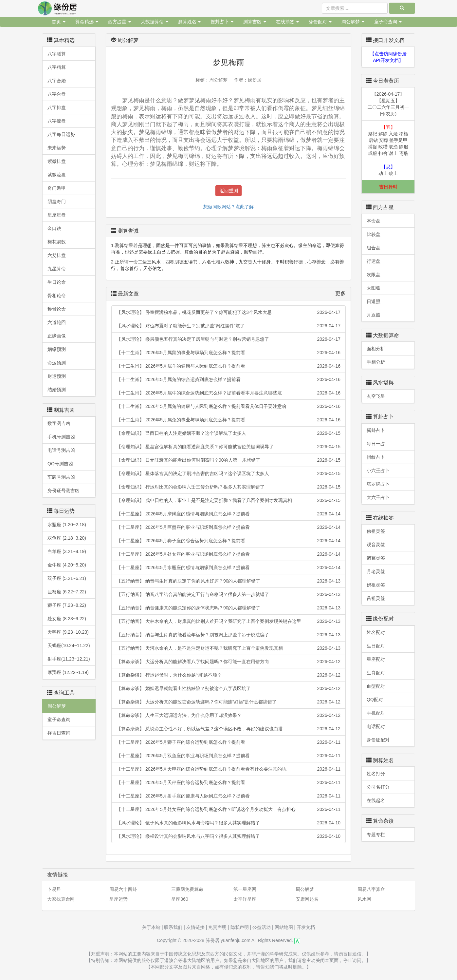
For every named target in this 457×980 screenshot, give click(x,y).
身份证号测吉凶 (64, 490)
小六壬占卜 (378, 471)
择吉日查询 (59, 733)
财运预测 (57, 376)
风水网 (364, 899)
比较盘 (374, 234)
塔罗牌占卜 (378, 484)
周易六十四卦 (123, 889)
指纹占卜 (376, 457)
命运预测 (57, 363)
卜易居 (54, 889)
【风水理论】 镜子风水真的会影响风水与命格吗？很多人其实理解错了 (228, 823)
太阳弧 (374, 288)
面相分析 (376, 349)
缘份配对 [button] (320, 22)
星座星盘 (57, 215)
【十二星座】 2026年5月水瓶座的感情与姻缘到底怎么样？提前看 (228, 567)
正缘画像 (57, 336)
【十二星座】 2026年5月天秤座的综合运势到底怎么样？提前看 (228, 782)
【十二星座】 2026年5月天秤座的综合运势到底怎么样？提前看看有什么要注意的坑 (228, 769)
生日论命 (57, 282)
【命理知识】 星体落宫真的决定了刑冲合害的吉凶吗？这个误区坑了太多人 (228, 473)
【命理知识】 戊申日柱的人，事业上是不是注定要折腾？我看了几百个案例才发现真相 (228, 500)
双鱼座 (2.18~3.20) (67, 538)
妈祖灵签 (376, 585)
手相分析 (376, 362)
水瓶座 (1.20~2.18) (67, 525)
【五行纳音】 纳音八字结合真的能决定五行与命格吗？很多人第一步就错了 (228, 594)
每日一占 (376, 444)
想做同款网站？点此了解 (228, 207)
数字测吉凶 (59, 423)
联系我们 (173, 927)
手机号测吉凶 (61, 437)
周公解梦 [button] (353, 22)
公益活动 (262, 927)
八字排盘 (57, 107)
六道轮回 (57, 322)
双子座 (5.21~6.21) (67, 578)
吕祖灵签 (376, 598)
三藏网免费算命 (187, 889)
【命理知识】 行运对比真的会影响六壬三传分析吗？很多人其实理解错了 (228, 487)
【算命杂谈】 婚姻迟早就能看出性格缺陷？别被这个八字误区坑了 (228, 688)
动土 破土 (388, 170)
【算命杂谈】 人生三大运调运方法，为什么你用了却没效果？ (228, 715)
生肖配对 (376, 673)
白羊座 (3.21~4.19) (67, 551)
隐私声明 (240, 927)
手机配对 (376, 713)
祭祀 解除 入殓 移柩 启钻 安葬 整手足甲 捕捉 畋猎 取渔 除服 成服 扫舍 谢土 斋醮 (388, 140)
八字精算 (57, 67)
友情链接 (195, 927)
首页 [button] (59, 22)
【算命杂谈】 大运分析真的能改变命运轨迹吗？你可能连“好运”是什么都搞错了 (228, 702)
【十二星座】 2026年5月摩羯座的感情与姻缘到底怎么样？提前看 (228, 514)
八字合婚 (57, 81)
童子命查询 (59, 720)
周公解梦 (57, 706)
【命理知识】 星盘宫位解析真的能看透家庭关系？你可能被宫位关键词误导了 (228, 447)
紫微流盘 (57, 175)
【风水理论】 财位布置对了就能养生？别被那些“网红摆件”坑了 (228, 326)
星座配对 (376, 659)
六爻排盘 (57, 255)
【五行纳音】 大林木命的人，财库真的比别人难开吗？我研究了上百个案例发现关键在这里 (228, 621)
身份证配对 (378, 740)
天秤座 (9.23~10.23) (68, 632)
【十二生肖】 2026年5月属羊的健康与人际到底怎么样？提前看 (228, 366)
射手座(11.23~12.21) (69, 659)
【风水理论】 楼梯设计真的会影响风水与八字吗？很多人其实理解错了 (228, 836)
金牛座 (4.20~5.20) (67, 565)
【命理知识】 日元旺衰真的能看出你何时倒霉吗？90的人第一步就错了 (228, 460)
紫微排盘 (57, 161)
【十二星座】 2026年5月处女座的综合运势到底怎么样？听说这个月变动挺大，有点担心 (228, 809)
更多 (340, 293)
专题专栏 (376, 835)
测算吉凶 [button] (255, 22)
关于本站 (151, 927)
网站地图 (284, 927)
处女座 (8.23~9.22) (67, 619)
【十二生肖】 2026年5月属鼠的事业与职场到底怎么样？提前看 (228, 353)
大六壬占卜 (378, 497)
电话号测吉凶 (61, 450)
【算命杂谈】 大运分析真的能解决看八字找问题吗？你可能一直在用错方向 (228, 662)
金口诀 (54, 228)
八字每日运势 (61, 134)
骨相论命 (57, 296)
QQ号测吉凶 (60, 464)
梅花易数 (57, 242)
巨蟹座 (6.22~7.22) (67, 592)
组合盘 (374, 248)
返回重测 (229, 191)
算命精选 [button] (87, 22)
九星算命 (57, 269)
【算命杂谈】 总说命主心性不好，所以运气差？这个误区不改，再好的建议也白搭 (228, 729)
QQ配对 (375, 700)
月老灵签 (376, 571)
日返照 (374, 301)
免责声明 (217, 927)
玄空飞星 (376, 396)
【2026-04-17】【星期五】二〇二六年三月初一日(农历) (388, 104)
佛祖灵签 (376, 531)
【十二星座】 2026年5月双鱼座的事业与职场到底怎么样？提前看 (228, 756)
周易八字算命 (371, 889)
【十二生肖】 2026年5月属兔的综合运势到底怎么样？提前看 (228, 379)
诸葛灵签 (376, 558)
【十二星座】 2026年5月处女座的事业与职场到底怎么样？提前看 (228, 554)
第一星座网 (245, 889)
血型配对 (376, 686)
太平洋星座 (245, 899)
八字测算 (57, 54)
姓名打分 (376, 774)
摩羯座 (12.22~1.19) (68, 672)
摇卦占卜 (376, 430)
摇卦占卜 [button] (222, 22)
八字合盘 (57, 94)
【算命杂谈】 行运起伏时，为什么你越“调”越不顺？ (228, 675)
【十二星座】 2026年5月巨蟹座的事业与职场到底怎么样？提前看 (228, 527)
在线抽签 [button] (287, 22)
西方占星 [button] (119, 22)
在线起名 (376, 800)
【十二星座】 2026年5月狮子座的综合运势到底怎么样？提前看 (228, 541)
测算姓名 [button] (190, 22)
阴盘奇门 (57, 202)
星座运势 (119, 899)
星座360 (180, 899)
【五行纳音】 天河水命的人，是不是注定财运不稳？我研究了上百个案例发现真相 (228, 648)
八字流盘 (57, 121)
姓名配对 (376, 632)
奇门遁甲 (57, 188)
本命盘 (374, 221)
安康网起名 (307, 899)
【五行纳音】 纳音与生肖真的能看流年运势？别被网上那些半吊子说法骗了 (228, 635)
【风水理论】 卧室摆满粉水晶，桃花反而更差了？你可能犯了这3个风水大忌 (228, 312)
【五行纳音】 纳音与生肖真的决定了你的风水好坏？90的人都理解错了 (228, 581)
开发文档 (306, 927)
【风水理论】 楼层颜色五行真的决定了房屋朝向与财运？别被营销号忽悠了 (228, 339)
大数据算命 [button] (155, 22)
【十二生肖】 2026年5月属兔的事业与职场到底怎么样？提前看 (228, 420)
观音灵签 (376, 545)
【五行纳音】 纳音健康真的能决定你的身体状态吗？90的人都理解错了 (228, 608)
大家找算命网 (61, 899)
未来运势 (57, 148)
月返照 (374, 315)
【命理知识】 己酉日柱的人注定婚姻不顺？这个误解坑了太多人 (228, 433)
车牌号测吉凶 (61, 477)
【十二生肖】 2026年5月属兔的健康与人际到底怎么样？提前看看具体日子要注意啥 (228, 406)
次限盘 (374, 275)
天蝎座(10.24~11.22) (69, 645)
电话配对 (376, 726)
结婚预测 (57, 390)
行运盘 (374, 261)
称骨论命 (57, 309)
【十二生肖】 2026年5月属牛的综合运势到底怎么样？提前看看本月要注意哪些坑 (228, 393)
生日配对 (376, 646)
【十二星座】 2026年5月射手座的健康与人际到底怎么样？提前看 (228, 796)
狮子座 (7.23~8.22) (67, 605)
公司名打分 (378, 787)
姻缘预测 (57, 349)
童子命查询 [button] (388, 22)
